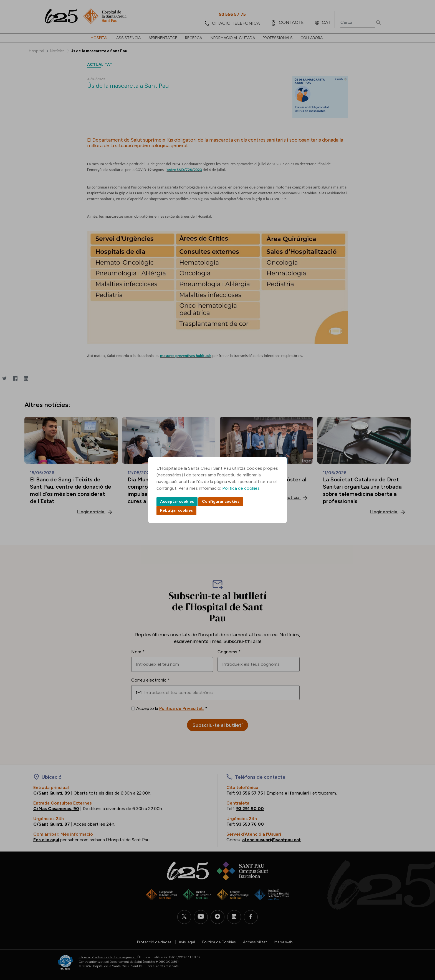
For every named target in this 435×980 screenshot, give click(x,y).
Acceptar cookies (177, 502)
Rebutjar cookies (176, 510)
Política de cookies (241, 488)
